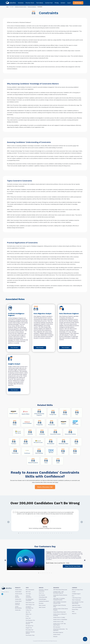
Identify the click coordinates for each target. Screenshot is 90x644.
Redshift (63, 423)
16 (50, 533)
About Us (74, 614)
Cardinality (42, 432)
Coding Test (29, 610)
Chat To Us (41, 593)
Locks (58, 461)
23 (65, 533)
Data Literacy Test (30, 603)
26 (71, 533)
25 (69, 533)
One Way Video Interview (29, 623)
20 (59, 533)
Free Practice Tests (30, 635)
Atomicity (30, 432)
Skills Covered (42, 607)
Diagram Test (29, 628)
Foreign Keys (53, 413)
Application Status (76, 605)
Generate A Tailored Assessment (43, 590)
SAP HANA (75, 423)
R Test (27, 616)
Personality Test (29, 630)
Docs (73, 596)
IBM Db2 (51, 451)
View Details (14, 348)
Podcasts (55, 637)
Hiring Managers (43, 599)
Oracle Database (27, 423)
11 (40, 533)
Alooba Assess (18, 590)
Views (46, 461)
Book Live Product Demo (77, 590)
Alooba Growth (19, 594)
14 (46, 533)
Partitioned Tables (64, 442)
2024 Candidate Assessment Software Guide (60, 603)
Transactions (15, 451)
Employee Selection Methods (30, 633)
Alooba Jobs (18, 610)
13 (44, 533)
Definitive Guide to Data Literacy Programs (61, 609)
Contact (74, 592)
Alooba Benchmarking (18, 607)
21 (61, 533)
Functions (14, 442)
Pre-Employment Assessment (29, 600)
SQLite (75, 451)
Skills (7, 7)
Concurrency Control (55, 432)
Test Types (28, 594)
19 (57, 533)
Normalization (51, 442)
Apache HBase (25, 413)
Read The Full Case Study (73, 566)
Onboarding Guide (43, 597)
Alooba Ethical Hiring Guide (59, 612)
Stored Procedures (33, 461)
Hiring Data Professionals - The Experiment (60, 630)
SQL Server (18, 432)
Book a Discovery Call (45, 487)
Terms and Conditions (77, 607)
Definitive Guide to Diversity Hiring (60, 606)
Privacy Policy (75, 609)
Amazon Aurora (13, 413)
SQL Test (28, 612)
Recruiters (41, 603)
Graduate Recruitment (44, 601)
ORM (63, 451)
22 (63, 533)
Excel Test (28, 618)
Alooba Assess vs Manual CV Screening (60, 615)
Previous (8, 522)
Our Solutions (42, 595)
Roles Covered (42, 605)
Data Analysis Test (30, 605)
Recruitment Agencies (58, 632)
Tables (76, 442)
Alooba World (18, 601)
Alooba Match (18, 592)
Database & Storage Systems (21, 7)
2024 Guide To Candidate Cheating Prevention (59, 599)
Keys (77, 413)
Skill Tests (28, 592)
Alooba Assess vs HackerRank (60, 620)
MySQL (15, 423)
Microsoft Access (38, 442)
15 (48, 533)
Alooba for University (18, 604)
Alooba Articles (57, 635)
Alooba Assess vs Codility (59, 617)
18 (54, 533)
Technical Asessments (29, 596)
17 (52, 533)
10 (38, 533)
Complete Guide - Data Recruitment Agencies (58, 592)
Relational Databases (32, 7)
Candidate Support (76, 594)
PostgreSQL (40, 423)
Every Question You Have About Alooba (78, 603)
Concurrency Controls (70, 432)
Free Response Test (30, 620)
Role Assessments (30, 590)
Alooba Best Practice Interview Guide (60, 596)
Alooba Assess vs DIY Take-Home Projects (60, 624)
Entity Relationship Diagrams (39, 413)
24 (67, 533)
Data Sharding (39, 451)
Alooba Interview (17, 596)
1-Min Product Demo (77, 598)
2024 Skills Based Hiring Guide (60, 590)
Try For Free (78, 3)
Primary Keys (52, 423)
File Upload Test (29, 626)
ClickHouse (27, 451)
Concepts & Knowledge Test (29, 607)
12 (42, 533)
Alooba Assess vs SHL (58, 622)
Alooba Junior (18, 599)
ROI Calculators (57, 627)
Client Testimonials (76, 600)
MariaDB (26, 442)
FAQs (73, 611)
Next (81, 522)
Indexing (65, 413)
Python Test (29, 614)
